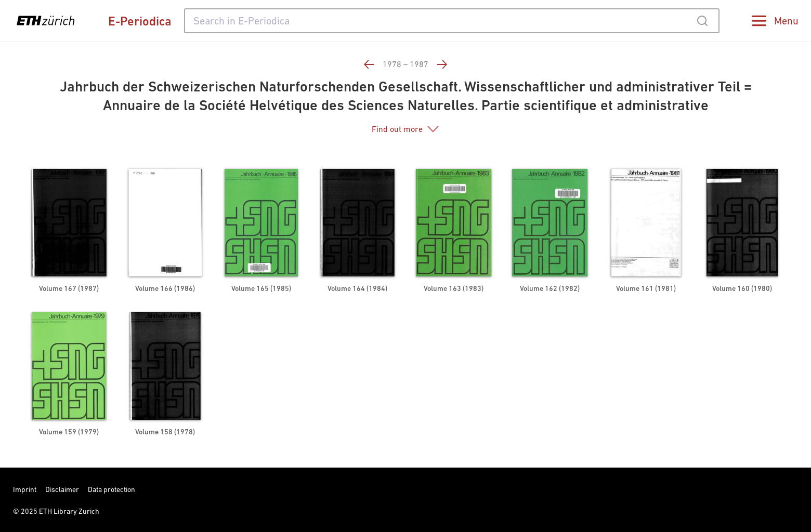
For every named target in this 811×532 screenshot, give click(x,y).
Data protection (112, 489)
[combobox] (452, 21)
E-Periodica (140, 21)
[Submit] (702, 21)
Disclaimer (62, 489)
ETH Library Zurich (69, 511)
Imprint (25, 489)
